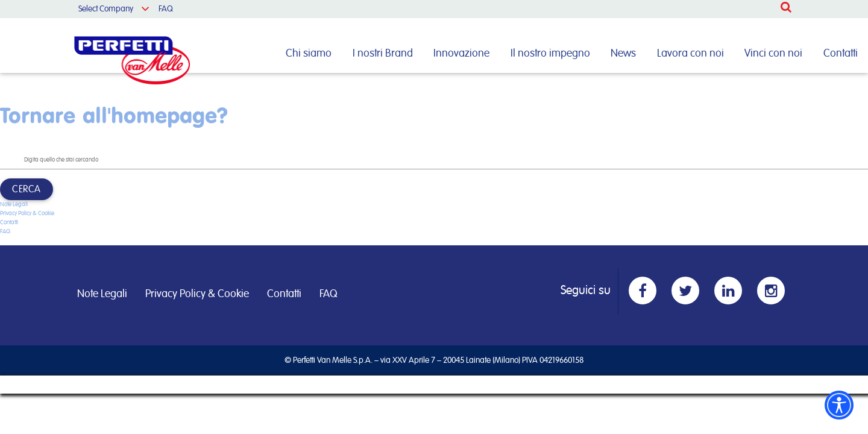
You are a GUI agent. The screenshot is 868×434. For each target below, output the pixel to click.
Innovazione (461, 54)
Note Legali (14, 204)
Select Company (106, 9)
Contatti (841, 54)
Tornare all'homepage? (114, 115)
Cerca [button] (27, 189)
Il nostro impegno (550, 54)
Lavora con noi (690, 54)
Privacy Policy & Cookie (27, 213)
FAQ (166, 9)
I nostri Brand (383, 54)
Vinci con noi (773, 54)
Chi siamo (309, 54)
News (623, 54)
